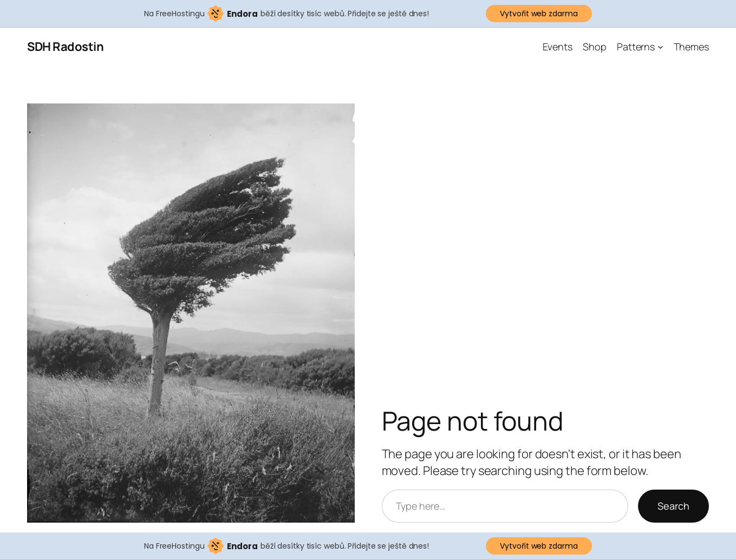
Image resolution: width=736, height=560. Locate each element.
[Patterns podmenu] (660, 47)
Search (673, 506)
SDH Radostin (65, 47)
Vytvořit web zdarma (539, 14)
